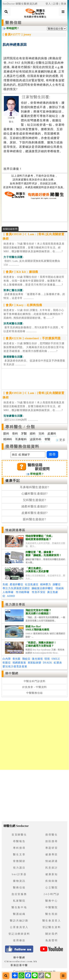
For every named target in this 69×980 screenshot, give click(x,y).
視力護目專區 (15, 604)
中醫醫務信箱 (34, 693)
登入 (48, 4)
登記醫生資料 (52, 927)
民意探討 (51, 868)
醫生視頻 (51, 914)
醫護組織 (19, 914)
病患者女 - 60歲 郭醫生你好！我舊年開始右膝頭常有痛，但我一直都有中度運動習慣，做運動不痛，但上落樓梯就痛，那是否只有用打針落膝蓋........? (34, 281)
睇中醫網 (12, 673)
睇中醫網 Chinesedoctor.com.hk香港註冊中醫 (21, 961)
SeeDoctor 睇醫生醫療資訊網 (20, 4)
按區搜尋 (51, 841)
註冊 (56, 4)
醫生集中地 (19, 907)
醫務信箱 (13, 23)
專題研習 (51, 848)
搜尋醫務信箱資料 (22, 446)
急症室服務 (19, 894)
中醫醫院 (51, 907)
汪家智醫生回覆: (36, 97)
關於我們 (51, 934)
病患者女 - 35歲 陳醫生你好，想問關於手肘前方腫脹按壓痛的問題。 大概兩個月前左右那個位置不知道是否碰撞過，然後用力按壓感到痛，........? (34, 347)
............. (32, 263)
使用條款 (19, 940)
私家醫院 (19, 901)
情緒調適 (51, 861)
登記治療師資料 (19, 934)
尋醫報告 (19, 841)
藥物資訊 (19, 881)
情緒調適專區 (15, 530)
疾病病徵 (51, 881)
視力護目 (19, 868)
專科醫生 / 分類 (20, 427)
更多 (61, 440)
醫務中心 (51, 901)
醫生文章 (19, 855)
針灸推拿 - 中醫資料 (35, 687)
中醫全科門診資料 (35, 681)
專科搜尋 (19, 848)
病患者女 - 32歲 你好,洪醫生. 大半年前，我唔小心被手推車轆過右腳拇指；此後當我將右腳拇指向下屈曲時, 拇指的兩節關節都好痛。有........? (34, 314)
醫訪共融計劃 (19, 921)
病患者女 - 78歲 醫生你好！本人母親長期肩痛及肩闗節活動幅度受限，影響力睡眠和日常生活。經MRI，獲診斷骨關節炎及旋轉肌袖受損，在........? (34, 248)
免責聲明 (51, 940)
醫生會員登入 (52, 921)
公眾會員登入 (19, 927)
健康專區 (51, 855)
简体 (64, 4)
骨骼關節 (19, 861)
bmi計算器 (19, 874)
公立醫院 (51, 888)
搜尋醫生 (51, 835)
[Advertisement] (34, 210)
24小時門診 (52, 894)
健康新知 (51, 874)
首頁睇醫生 (19, 835)
